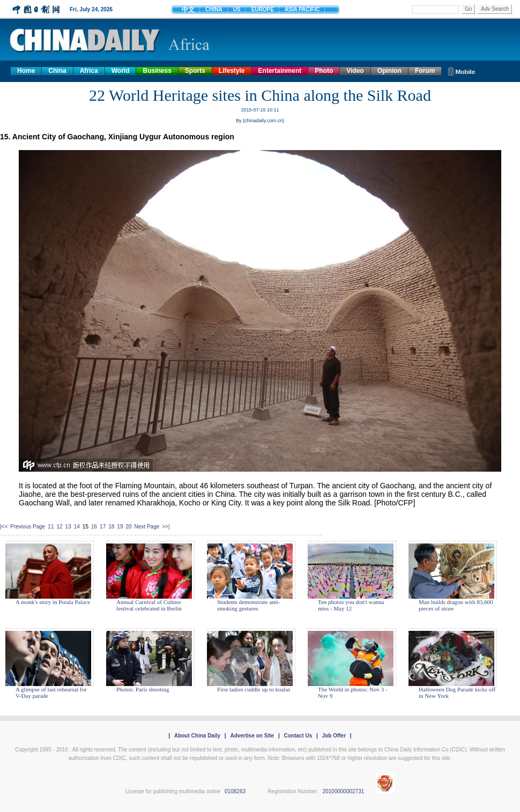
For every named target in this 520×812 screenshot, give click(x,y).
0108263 (235, 791)
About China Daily (197, 736)
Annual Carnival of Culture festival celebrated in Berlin (149, 605)
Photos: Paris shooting (143, 689)
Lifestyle (232, 71)
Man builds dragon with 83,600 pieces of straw (456, 605)
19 (120, 527)
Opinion (389, 71)
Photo (324, 71)
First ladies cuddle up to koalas (254, 689)
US (237, 9)
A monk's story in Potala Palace (53, 602)
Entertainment (280, 71)
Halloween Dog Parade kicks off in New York (457, 692)
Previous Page (28, 527)
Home (26, 71)
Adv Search (495, 9)
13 (68, 527)
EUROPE (263, 9)
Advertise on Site (252, 736)
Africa (89, 71)
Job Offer (334, 736)
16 (94, 527)
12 (59, 527)
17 (103, 527)
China (57, 71)
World (121, 71)
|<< (4, 527)
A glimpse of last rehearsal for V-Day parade (51, 692)
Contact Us (298, 736)
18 (111, 527)
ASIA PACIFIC (302, 9)
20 (128, 527)
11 (51, 527)
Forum (425, 71)
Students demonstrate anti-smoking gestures (248, 605)
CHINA (214, 9)
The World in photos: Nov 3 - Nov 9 (353, 692)
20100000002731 (343, 791)
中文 (188, 10)
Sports (195, 71)
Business (157, 71)
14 (77, 527)
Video (355, 71)
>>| (166, 527)
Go (468, 9)
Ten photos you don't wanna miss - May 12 (351, 605)
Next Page (147, 527)
